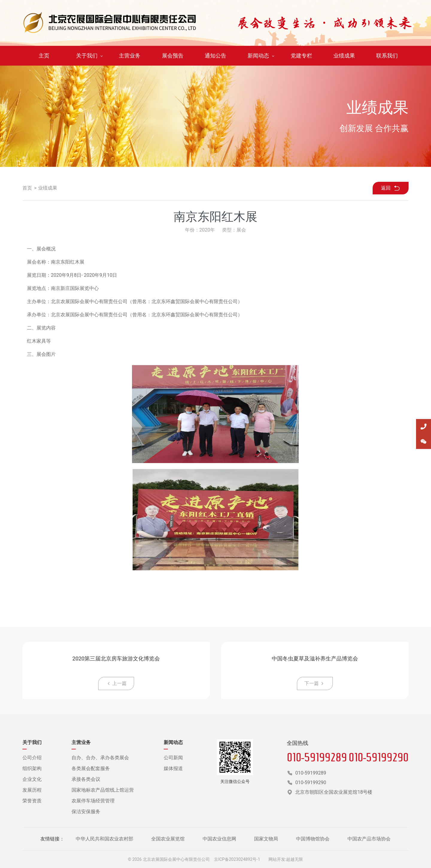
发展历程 (32, 790)
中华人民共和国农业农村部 (104, 839)
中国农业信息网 (219, 839)
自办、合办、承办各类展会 (100, 758)
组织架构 (32, 768)
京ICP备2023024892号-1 (237, 859)
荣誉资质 (32, 801)
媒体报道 (173, 768)
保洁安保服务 (86, 812)
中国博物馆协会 (313, 839)
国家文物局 (266, 839)
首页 (27, 188)
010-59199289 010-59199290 (348, 757)
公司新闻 (173, 758)
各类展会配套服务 (91, 768)
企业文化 (32, 779)
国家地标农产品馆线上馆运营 (103, 790)
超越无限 (295, 859)
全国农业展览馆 (168, 839)
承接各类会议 (86, 779)
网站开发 (277, 859)
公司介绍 (32, 758)
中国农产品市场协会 (369, 839)
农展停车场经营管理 (93, 801)
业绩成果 (48, 188)
